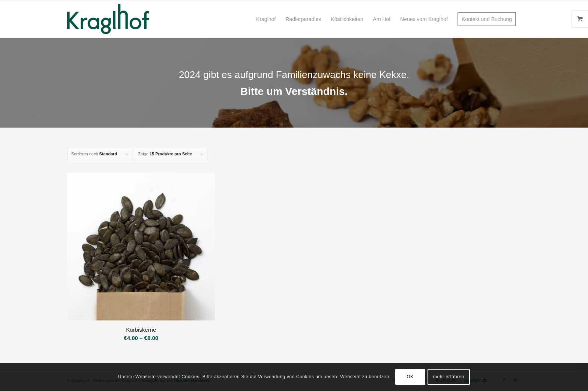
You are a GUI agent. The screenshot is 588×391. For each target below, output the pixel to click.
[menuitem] (266, 19)
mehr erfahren (449, 377)
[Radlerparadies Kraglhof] (108, 19)
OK (410, 377)
